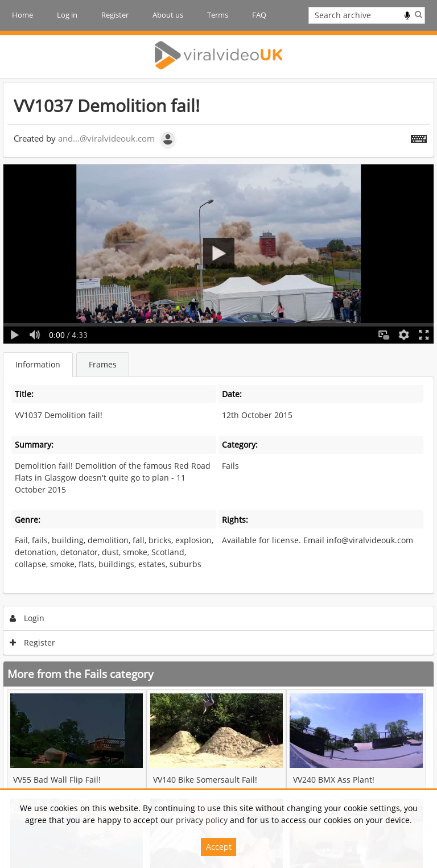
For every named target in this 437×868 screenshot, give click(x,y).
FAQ (259, 15)
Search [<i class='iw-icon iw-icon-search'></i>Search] (419, 14)
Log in (67, 15)
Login (27, 618)
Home (22, 15)
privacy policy (202, 820)
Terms (218, 15)
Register (115, 15)
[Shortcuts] (419, 137)
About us (168, 15)
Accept (219, 847)
